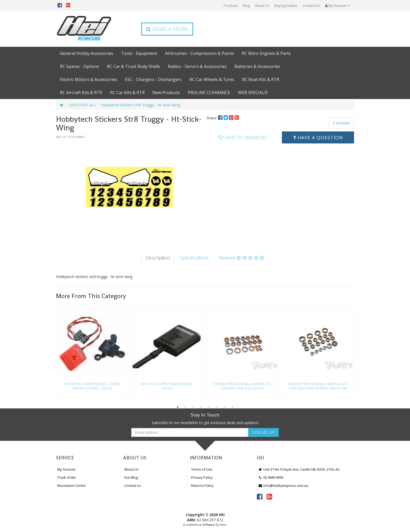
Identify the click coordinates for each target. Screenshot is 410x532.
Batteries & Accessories (257, 66)
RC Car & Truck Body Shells (133, 66)
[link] (260, 496)
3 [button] (193, 407)
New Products (166, 92)
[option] (130, 187)
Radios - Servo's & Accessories (197, 66)
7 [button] (225, 407)
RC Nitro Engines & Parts (266, 53)
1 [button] (178, 407)
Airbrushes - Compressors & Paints (200, 53)
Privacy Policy (202, 477)
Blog (246, 5)
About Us (262, 5)
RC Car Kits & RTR (127, 92)
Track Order (67, 477)
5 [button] (209, 407)
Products (231, 5)
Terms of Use (202, 469)
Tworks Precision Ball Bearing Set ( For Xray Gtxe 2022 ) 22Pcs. (243, 386)
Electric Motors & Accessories (89, 79)
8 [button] (232, 407)
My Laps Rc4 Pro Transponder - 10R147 (167, 386)
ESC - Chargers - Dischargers (153, 79)
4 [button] (201, 407)
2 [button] (185, 407)
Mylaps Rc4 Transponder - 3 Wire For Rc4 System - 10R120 (92, 386)
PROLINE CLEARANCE (209, 92)
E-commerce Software (199, 525)
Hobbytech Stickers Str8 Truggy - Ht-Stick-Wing (141, 105)
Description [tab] (158, 258)
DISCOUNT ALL (83, 105)
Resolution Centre (72, 485)
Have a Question (318, 137)
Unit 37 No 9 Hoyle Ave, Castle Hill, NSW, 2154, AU (299, 469)
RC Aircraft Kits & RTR (81, 92)
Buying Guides (286, 5)
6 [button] (217, 407)
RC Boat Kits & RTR (261, 79)
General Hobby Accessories (87, 53)
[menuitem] (221, 118)
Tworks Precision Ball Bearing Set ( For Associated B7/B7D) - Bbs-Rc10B (318, 386)
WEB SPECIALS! (253, 92)
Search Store (167, 29)
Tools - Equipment (139, 53)
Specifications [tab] (194, 258)
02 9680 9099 (271, 477)
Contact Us (311, 5)
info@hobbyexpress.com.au (283, 485)
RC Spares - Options (79, 66)
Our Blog (131, 477)
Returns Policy (202, 485)
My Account (66, 469)
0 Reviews (341, 123)
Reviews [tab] (241, 258)
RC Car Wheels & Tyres (212, 79)
